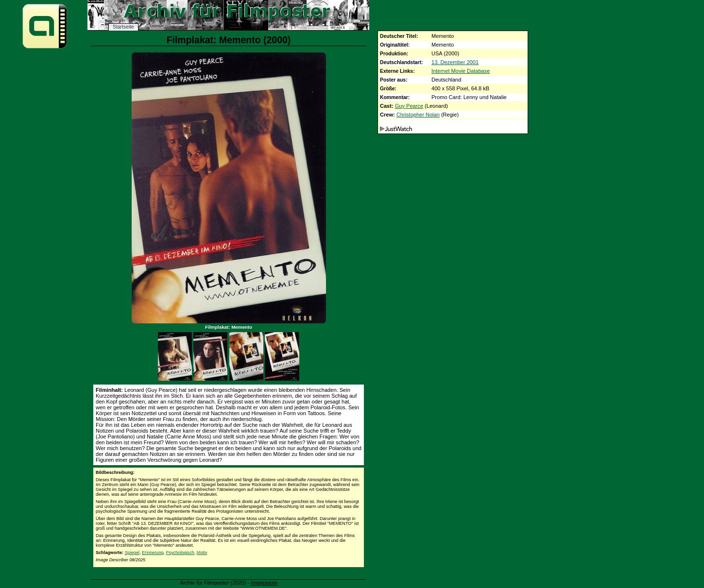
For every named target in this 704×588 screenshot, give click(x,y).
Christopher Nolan (418, 115)
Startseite (123, 27)
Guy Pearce (409, 106)
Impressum (264, 583)
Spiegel (132, 553)
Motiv (202, 553)
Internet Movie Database (461, 71)
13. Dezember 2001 (455, 62)
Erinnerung (153, 553)
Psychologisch (180, 553)
